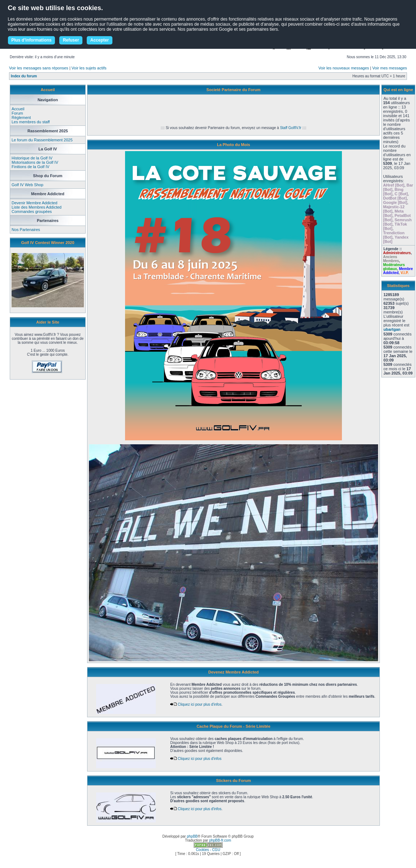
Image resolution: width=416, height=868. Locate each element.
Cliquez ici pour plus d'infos (196, 704)
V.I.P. (404, 273)
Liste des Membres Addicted (37, 207)
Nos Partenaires (26, 230)
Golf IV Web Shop (27, 185)
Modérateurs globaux (394, 267)
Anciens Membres (391, 259)
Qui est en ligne (398, 90)
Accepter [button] (100, 40)
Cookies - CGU (208, 850)
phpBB (192, 836)
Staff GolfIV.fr (291, 128)
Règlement (21, 117)
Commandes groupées (32, 211)
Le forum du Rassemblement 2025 (42, 140)
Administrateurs (397, 253)
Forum (17, 113)
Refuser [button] (71, 40)
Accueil (18, 109)
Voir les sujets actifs (89, 68)
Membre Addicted (398, 271)
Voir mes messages (390, 68)
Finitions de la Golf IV (31, 167)
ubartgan (392, 329)
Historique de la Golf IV (32, 158)
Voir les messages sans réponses (39, 68)
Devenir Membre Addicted (35, 203)
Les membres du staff (31, 122)
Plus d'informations (31, 40)
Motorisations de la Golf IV (35, 162)
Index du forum (24, 76)
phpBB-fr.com (220, 840)
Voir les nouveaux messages (344, 68)
